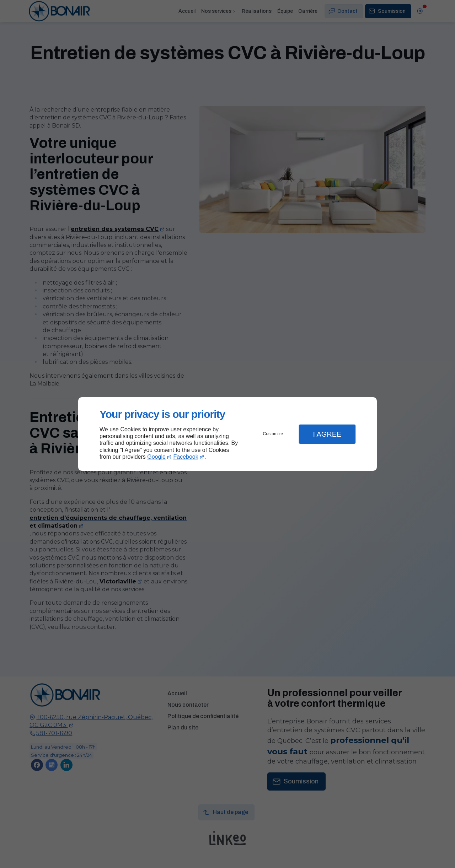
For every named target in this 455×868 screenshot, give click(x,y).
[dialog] (227, 434)
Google (156, 457)
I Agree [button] (327, 434)
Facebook (186, 457)
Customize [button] (273, 434)
